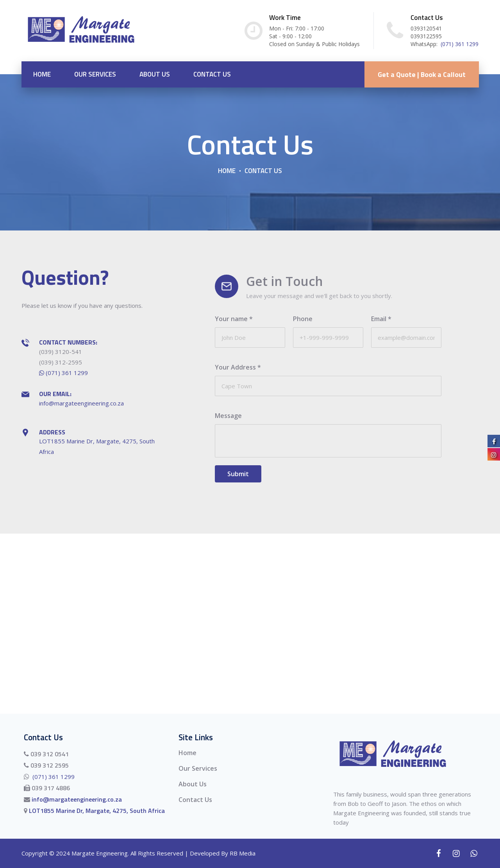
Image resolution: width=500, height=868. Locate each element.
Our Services (95, 74)
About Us (155, 74)
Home (42, 74)
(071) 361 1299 (459, 44)
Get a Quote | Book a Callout (422, 74)
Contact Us (212, 74)
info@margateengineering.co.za (81, 403)
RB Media (243, 854)
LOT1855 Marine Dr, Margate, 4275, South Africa (96, 811)
